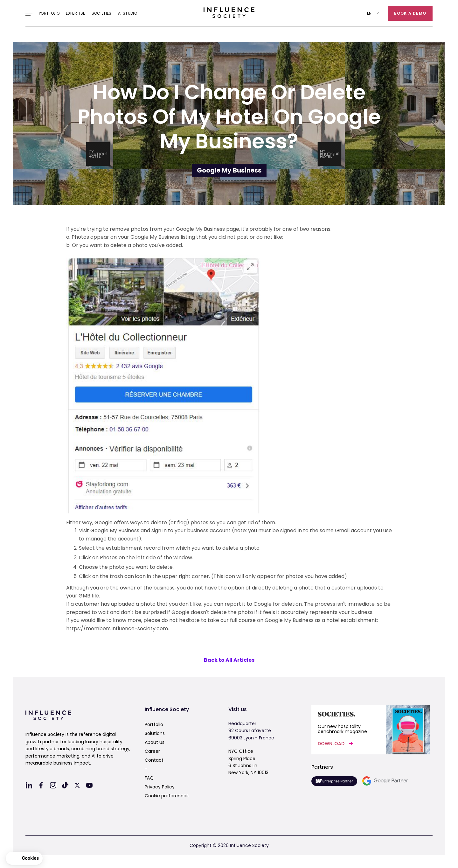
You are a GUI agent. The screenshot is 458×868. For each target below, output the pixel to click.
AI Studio (128, 13)
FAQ (149, 778)
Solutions (155, 733)
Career (152, 751)
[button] (373, 13)
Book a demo (410, 13)
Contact (154, 760)
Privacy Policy (160, 787)
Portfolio (49, 13)
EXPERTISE (75, 13)
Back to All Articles (229, 660)
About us (155, 742)
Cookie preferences (167, 796)
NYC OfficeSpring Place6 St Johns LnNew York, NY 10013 (248, 762)
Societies (102, 13)
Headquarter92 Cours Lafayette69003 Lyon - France (251, 731)
